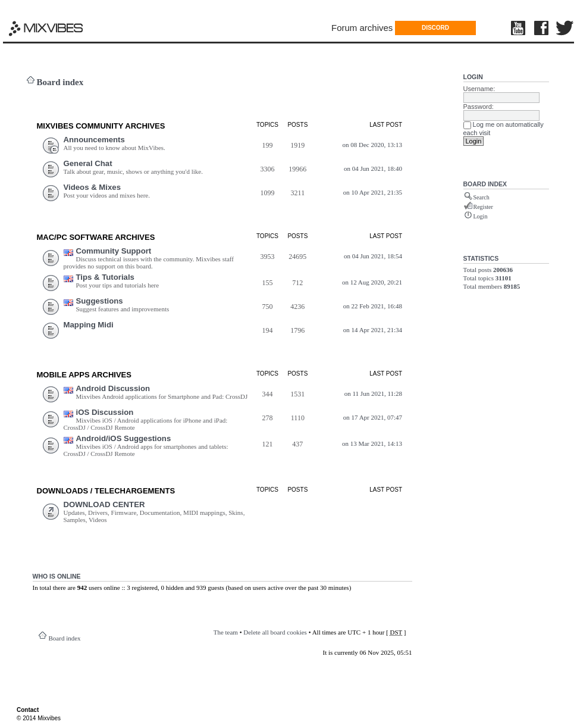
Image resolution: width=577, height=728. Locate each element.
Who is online (57, 576)
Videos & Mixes (92, 187)
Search (482, 197)
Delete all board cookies (275, 632)
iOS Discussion (105, 412)
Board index (60, 82)
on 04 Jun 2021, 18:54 (373, 256)
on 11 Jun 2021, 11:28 (373, 393)
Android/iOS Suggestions (124, 438)
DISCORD (435, 28)
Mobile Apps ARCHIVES (84, 375)
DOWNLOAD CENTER (104, 504)
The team (226, 632)
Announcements (94, 140)
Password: (479, 107)
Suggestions (100, 301)
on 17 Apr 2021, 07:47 (373, 417)
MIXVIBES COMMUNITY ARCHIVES (101, 126)
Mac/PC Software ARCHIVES (96, 237)
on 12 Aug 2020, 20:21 (372, 282)
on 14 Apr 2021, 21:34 (373, 330)
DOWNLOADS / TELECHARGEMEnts (106, 491)
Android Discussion (113, 388)
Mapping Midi (89, 325)
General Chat (88, 163)
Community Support (114, 251)
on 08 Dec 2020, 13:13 (373, 145)
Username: (479, 89)
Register (483, 207)
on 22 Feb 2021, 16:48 (373, 306)
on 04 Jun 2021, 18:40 (373, 168)
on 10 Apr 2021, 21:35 (373, 192)
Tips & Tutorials (105, 277)
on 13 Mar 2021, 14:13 (372, 443)
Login (473, 77)
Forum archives (362, 28)
